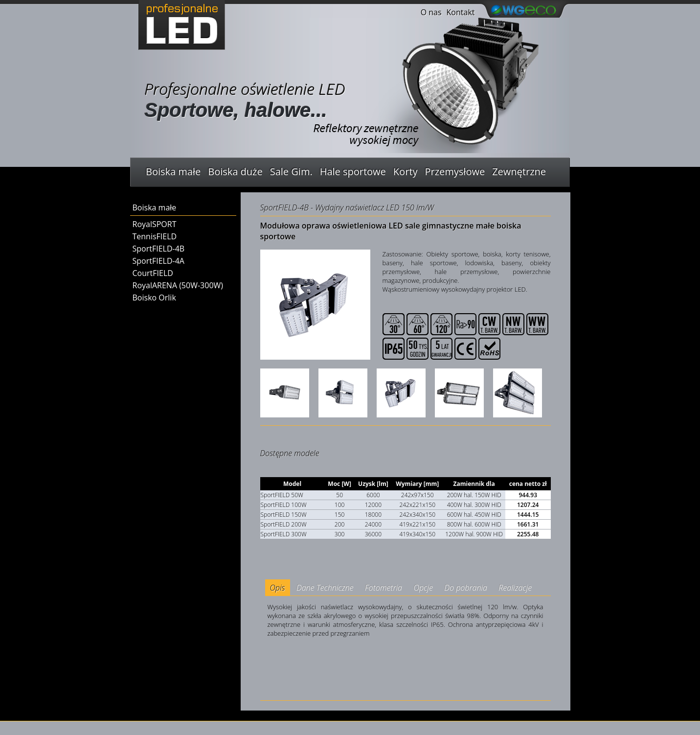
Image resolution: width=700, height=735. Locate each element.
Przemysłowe (455, 172)
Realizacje (515, 588)
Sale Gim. (291, 172)
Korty (406, 172)
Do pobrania (466, 588)
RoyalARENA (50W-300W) (178, 285)
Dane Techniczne (325, 588)
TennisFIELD (155, 236)
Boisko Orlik (154, 298)
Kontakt (461, 12)
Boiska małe (173, 172)
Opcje (423, 588)
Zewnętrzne (519, 172)
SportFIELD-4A (158, 261)
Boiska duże (235, 172)
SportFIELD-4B (159, 249)
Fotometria (384, 588)
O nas (431, 12)
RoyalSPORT (155, 224)
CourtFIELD (153, 273)
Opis (278, 588)
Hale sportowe (353, 172)
